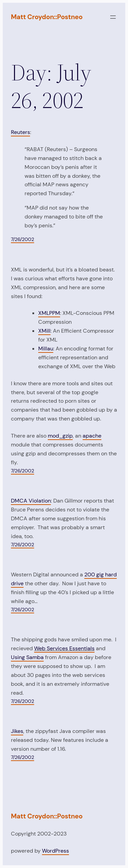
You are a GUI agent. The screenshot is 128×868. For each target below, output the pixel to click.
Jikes (17, 731)
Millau (46, 349)
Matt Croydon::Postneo (47, 17)
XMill (44, 331)
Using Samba (27, 657)
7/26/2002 (23, 239)
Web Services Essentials (64, 648)
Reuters (20, 132)
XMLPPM (49, 313)
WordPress (55, 851)
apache (92, 436)
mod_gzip (60, 436)
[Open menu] (113, 17)
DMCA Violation (31, 501)
